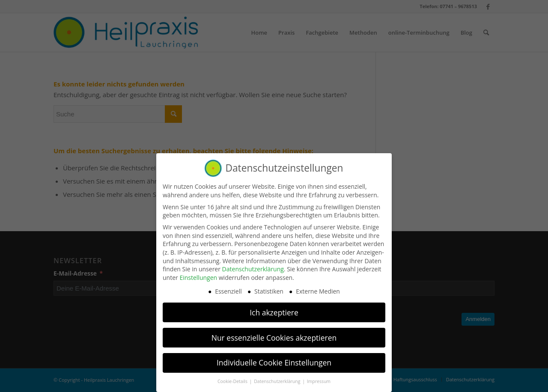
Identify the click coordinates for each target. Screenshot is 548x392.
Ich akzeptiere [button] (274, 309)
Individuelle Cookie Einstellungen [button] (274, 359)
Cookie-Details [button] (233, 378)
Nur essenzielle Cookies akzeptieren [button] (274, 334)
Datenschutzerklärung (253, 266)
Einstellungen (198, 274)
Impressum (319, 378)
